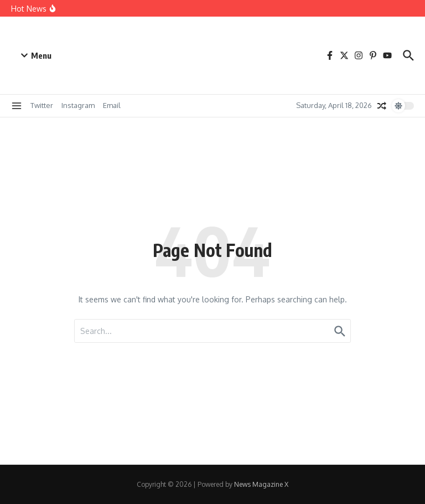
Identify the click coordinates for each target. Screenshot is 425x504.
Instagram (78, 105)
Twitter (42, 105)
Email (112, 105)
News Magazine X (261, 484)
